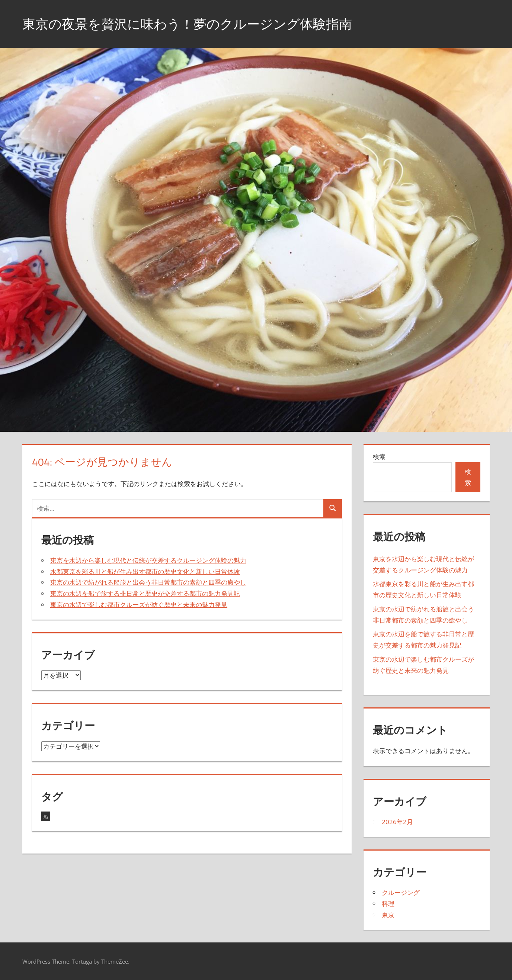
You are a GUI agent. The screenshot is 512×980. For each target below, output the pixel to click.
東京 (388, 915)
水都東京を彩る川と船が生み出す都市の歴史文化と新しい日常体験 (145, 571)
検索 (379, 457)
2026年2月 (397, 822)
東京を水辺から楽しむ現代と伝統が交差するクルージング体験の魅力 (148, 560)
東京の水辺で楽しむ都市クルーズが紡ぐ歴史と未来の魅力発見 (139, 605)
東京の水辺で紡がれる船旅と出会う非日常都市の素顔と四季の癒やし (148, 582)
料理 (388, 904)
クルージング (401, 892)
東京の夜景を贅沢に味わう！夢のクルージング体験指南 (192, 24)
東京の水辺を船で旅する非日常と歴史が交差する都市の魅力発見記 (145, 593)
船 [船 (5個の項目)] (46, 817)
